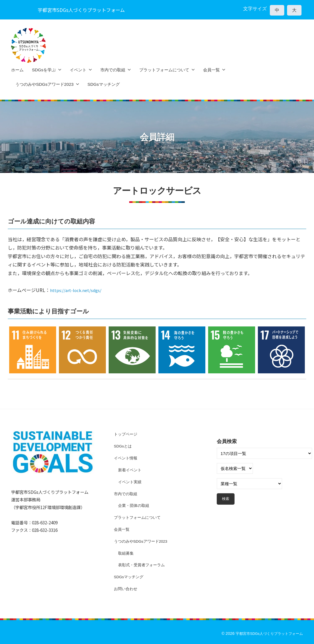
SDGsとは (124, 446)
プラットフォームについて (164, 70)
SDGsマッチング (104, 84)
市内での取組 (113, 70)
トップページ (126, 434)
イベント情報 (126, 458)
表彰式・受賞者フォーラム (143, 565)
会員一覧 (211, 70)
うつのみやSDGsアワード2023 (44, 84)
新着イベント (131, 470)
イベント (78, 70)
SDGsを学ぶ (44, 70)
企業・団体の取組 (135, 505)
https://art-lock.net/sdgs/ (79, 290)
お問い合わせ (126, 589)
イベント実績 (131, 482)
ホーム (17, 70)
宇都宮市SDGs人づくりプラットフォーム (266, 633)
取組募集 (126, 553)
